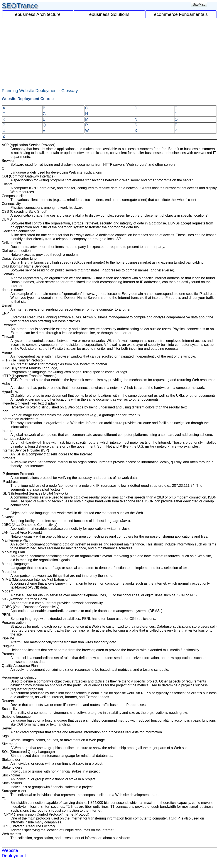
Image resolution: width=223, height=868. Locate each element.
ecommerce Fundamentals (181, 14)
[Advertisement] (109, 51)
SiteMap (199, 4)
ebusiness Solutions (109, 14)
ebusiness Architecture (38, 14)
